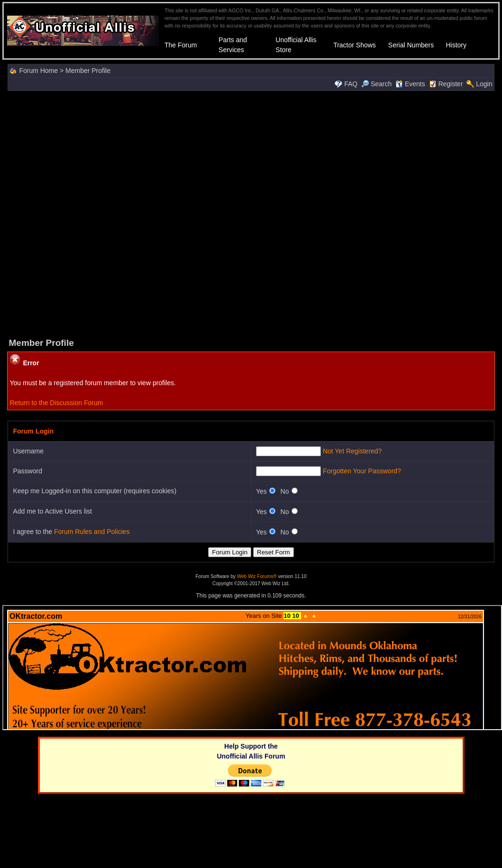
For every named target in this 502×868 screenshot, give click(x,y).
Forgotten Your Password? (362, 471)
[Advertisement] (249, 213)
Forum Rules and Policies (92, 532)
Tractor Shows (355, 45)
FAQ (351, 84)
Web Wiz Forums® (257, 576)
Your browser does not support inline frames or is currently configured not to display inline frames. (252, 668)
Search (376, 84)
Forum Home (38, 71)
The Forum (181, 45)
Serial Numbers (411, 45)
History (456, 45)
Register (450, 84)
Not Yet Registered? (352, 451)
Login (484, 84)
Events (410, 84)
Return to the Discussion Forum (56, 403)
